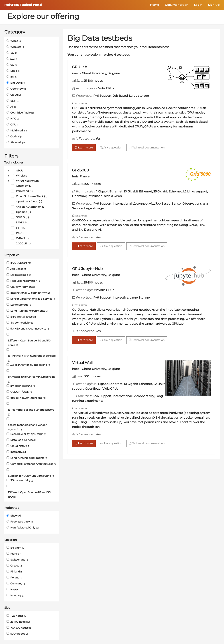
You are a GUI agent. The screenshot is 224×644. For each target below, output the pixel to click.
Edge (15, 71)
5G (14, 59)
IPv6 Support (21, 263)
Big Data (18, 83)
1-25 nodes (18, 616)
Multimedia (19, 131)
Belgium (17, 548)
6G (14, 65)
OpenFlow (18, 89)
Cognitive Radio (22, 113)
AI (13, 107)
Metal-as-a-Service (23, 440)
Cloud (16, 95)
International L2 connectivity (30, 293)
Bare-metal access (23, 317)
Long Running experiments (29, 311)
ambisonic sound (23, 386)
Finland (16, 572)
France (16, 554)
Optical (16, 137)
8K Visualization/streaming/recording (32, 379)
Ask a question (111, 148)
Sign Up (214, 5)
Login (198, 5)
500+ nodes (19, 634)
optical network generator (28, 398)
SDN (15, 101)
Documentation (177, 5)
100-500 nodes (21, 628)
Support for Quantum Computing (31, 476)
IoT (14, 77)
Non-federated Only (25, 528)
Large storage (21, 275)
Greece (16, 566)
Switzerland (19, 560)
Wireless (17, 47)
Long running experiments (29, 458)
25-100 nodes (20, 622)
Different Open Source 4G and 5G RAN (29, 495)
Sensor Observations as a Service (33, 299)
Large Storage (21, 305)
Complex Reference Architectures (33, 464)
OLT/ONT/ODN (21, 392)
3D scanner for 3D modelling (30, 365)
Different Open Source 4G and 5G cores (29, 343)
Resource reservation (25, 281)
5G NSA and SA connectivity (30, 329)
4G (14, 53)
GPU (15, 125)
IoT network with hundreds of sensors (32, 358)
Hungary (17, 595)
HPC (15, 119)
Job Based (18, 269)
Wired (16, 41)
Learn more (84, 148)
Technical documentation (147, 148)
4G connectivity (22, 323)
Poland (16, 578)
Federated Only (22, 522)
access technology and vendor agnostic (27, 427)
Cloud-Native (20, 446)
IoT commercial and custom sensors (31, 412)
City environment (23, 287)
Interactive (18, 452)
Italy (14, 590)
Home (154, 5)
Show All (18, 142)
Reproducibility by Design (28, 434)
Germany (18, 584)
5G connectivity (22, 480)
